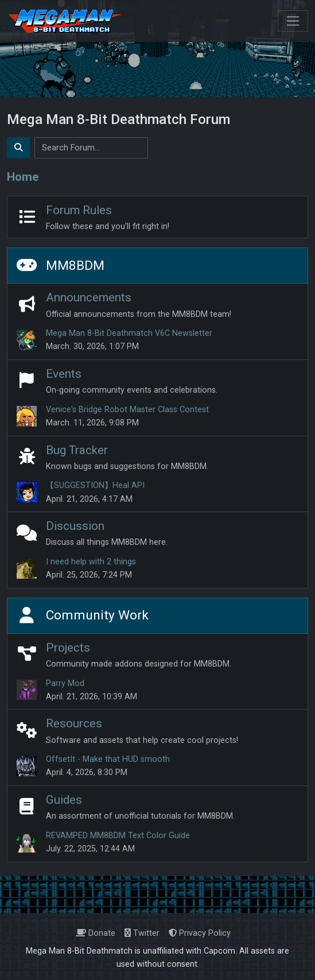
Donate (96, 933)
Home (23, 177)
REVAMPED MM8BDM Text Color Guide (118, 836)
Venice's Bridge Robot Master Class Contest (127, 410)
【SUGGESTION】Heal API (95, 485)
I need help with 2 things (91, 562)
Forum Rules (79, 210)
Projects (68, 648)
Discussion (75, 526)
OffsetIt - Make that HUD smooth (108, 759)
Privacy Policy (200, 933)
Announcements (89, 297)
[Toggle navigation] (293, 21)
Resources (74, 723)
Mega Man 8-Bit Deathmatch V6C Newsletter (129, 333)
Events (64, 374)
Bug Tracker (77, 450)
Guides (64, 800)
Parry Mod (65, 683)
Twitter (142, 933)
